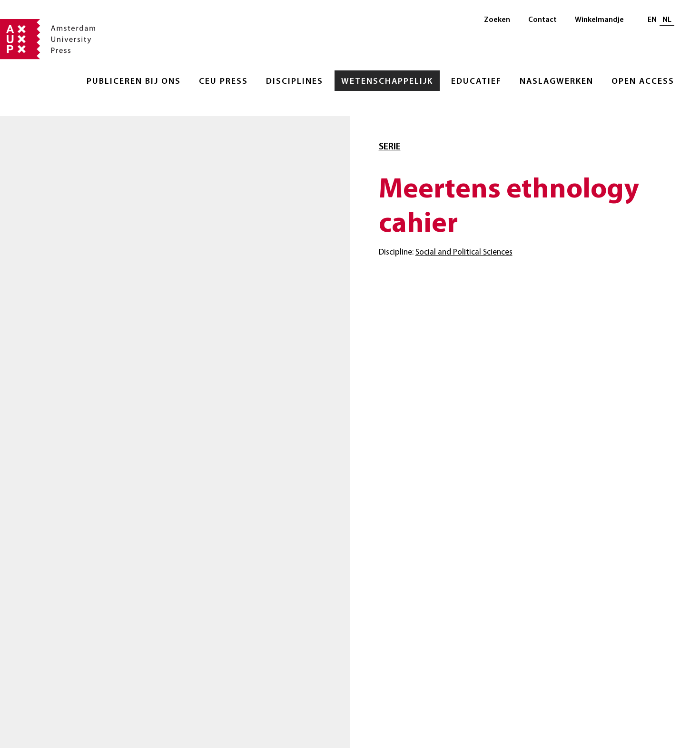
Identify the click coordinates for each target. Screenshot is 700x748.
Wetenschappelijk (387, 82)
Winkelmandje (599, 20)
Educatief (476, 82)
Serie (390, 147)
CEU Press (223, 82)
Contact (542, 20)
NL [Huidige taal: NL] (667, 20)
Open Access (643, 82)
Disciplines (295, 82)
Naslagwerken (557, 82)
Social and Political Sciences (464, 252)
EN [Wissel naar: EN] (652, 20)
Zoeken (497, 20)
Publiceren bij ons (134, 82)
